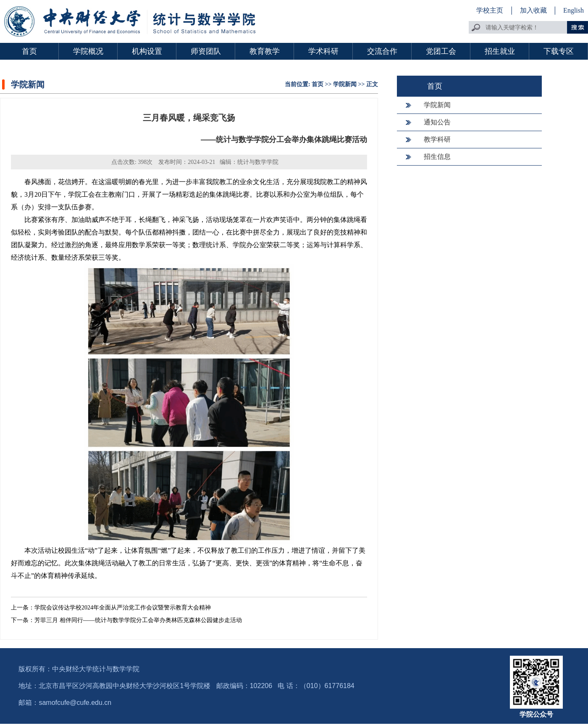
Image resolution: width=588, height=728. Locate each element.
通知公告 (437, 122)
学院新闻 (345, 84)
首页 (29, 51)
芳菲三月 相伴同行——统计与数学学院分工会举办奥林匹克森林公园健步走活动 (138, 620)
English (574, 10)
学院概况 (88, 51)
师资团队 (206, 51)
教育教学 (265, 51)
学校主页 (490, 10)
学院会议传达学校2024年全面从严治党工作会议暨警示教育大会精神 (123, 608)
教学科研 (437, 139)
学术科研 (323, 51)
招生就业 (500, 51)
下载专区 (559, 51)
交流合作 (382, 51)
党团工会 (441, 51)
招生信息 (437, 157)
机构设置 (147, 51)
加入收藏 (534, 10)
